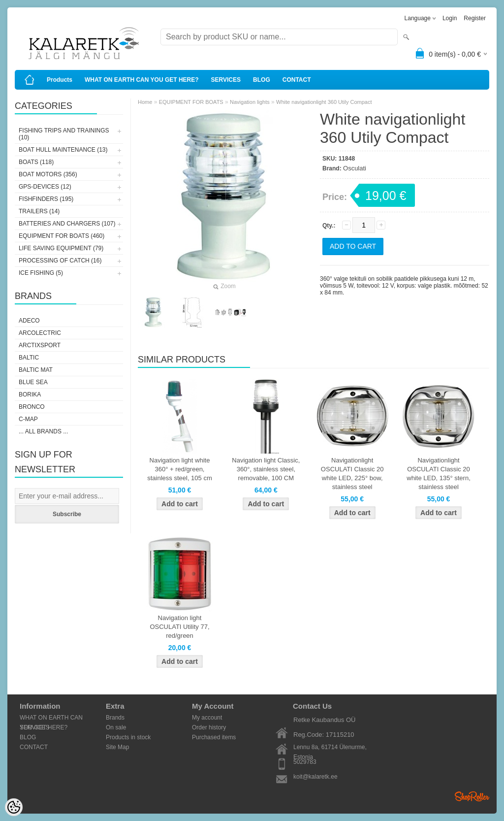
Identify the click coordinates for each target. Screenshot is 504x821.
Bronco (32, 407)
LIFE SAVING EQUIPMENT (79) (61, 248)
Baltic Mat (36, 370)
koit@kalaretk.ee (315, 777)
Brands (115, 718)
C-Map (28, 419)
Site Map (117, 747)
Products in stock (128, 737)
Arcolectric (40, 333)
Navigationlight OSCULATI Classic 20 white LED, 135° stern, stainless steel (439, 474)
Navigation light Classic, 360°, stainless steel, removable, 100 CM (266, 469)
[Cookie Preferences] (14, 807)
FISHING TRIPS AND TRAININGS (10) (64, 134)
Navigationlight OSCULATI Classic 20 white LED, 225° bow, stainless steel (352, 474)
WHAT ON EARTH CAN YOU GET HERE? (142, 80)
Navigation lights (250, 102)
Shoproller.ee (472, 796)
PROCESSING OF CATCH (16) (60, 261)
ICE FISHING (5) (41, 273)
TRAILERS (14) (39, 211)
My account (207, 718)
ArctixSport (40, 345)
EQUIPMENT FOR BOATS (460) (62, 236)
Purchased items (214, 737)
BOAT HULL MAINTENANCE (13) (63, 150)
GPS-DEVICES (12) (45, 187)
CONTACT (297, 80)
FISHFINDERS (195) (46, 199)
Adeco (29, 321)
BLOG (262, 80)
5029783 (305, 762)
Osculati (355, 168)
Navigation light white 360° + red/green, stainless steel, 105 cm (180, 469)
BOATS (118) (36, 162)
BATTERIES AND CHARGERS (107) (67, 224)
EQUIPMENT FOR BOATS (191, 102)
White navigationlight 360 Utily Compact (324, 102)
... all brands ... (43, 431)
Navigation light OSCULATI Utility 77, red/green (179, 627)
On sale (116, 727)
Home (145, 102)
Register (475, 18)
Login (450, 18)
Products (60, 80)
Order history (209, 727)
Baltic (29, 358)
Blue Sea (33, 382)
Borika (30, 394)
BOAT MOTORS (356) (48, 174)
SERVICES (226, 80)
